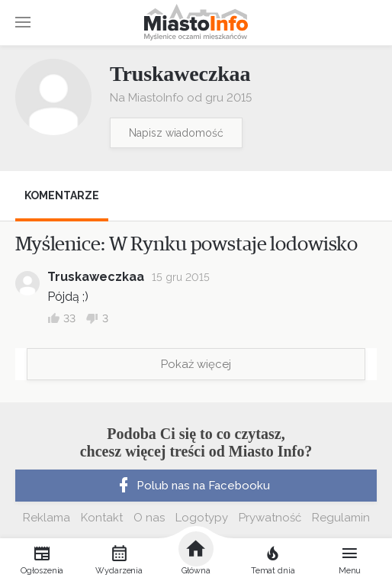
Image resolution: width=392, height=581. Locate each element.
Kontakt (102, 518)
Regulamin (341, 518)
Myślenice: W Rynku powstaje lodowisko (186, 244)
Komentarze (62, 195)
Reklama (47, 518)
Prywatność (270, 518)
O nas (149, 518)
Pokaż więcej (196, 364)
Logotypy (202, 518)
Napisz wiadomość (176, 133)
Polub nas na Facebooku (192, 486)
